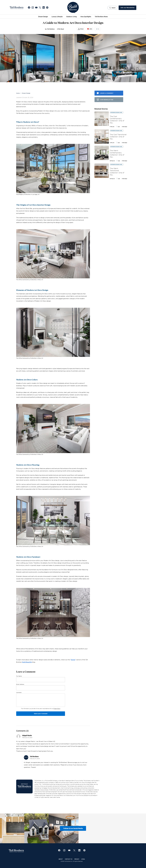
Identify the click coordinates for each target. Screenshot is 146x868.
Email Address (20, 684)
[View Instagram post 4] (88, 828)
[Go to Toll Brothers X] (40, 8)
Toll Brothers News (101, 16)
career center (28, 765)
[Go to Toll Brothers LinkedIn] (44, 8)
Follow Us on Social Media (73, 828)
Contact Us (69, 859)
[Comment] (41, 700)
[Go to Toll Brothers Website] (17, 8)
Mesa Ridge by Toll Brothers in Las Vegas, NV (28, 194)
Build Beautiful (27, 662)
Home (18, 93)
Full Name (19, 676)
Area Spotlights (86, 16)
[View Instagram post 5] (112, 828)
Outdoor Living (72, 16)
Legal (83, 859)
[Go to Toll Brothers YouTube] (36, 8)
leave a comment (107, 93)
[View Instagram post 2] (39, 828)
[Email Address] (41, 688)
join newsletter (107, 100)
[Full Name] (41, 680)
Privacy (77, 859)
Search (112, 8)
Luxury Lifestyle (57, 16)
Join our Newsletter (128, 8)
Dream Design (43, 16)
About (61, 859)
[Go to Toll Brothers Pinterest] (47, 8)
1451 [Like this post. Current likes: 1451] (90, 29)
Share (82, 29)
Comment (19, 692)
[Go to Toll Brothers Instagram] (33, 8)
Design (73, 660)
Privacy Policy (57, 708)
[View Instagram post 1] (15, 828)
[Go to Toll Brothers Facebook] (29, 8)
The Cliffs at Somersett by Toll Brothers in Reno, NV (30, 280)
